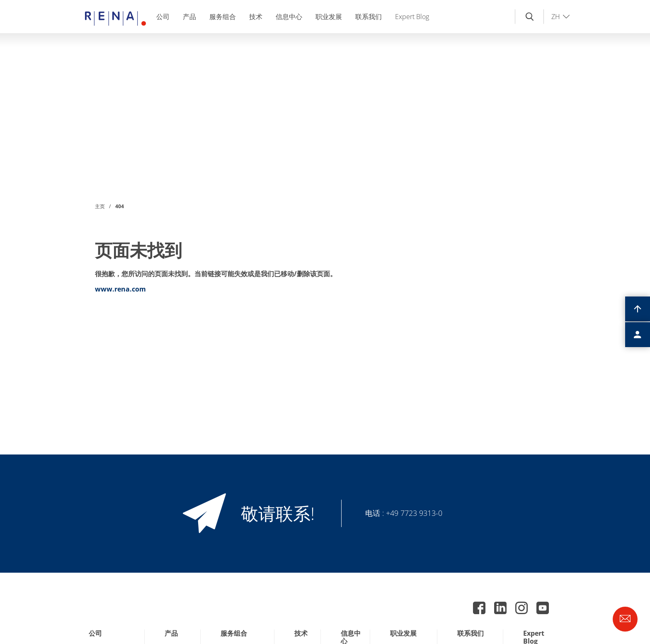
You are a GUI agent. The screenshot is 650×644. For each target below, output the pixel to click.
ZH (556, 17)
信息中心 (289, 17)
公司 (163, 17)
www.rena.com (120, 289)
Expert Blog (412, 17)
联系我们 (369, 17)
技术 (256, 17)
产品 (189, 17)
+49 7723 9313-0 (414, 513)
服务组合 (223, 17)
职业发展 (329, 17)
